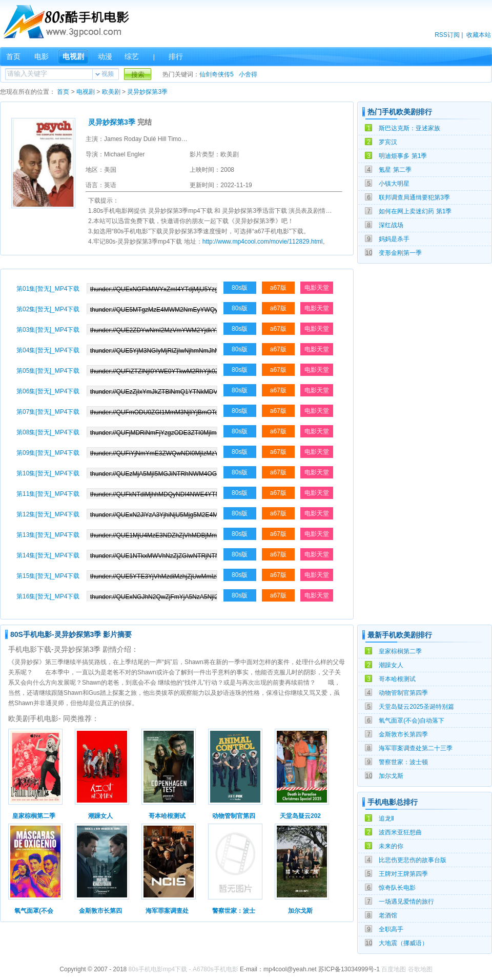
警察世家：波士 (234, 911)
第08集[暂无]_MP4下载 (48, 432)
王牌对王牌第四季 (403, 874)
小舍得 (248, 74)
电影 (42, 56)
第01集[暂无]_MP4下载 (48, 289)
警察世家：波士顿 (403, 762)
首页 (13, 56)
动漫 (105, 56)
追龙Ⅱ (386, 818)
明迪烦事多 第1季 (403, 156)
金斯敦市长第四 (100, 911)
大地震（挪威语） (403, 943)
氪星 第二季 (395, 170)
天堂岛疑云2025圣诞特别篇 (416, 707)
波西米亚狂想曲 (400, 832)
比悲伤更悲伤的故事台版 (413, 860)
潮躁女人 (391, 665)
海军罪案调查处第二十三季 (416, 748)
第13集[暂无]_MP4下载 (48, 535)
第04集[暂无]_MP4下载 (48, 350)
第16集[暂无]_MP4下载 (48, 596)
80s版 (240, 288)
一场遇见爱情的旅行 (406, 902)
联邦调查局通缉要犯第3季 (414, 197)
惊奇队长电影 (397, 888)
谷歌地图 (420, 969)
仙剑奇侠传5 (217, 74)
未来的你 (391, 846)
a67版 (278, 288)
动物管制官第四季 (403, 693)
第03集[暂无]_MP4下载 (48, 330)
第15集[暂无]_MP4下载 (48, 576)
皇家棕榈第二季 (400, 651)
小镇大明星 (394, 184)
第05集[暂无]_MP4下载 (48, 371)
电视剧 (73, 56)
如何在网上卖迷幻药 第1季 (415, 211)
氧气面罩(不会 (34, 911)
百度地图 (394, 969)
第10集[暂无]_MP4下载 (48, 473)
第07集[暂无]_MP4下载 (48, 412)
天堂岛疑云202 (300, 816)
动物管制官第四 (234, 816)
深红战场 (391, 225)
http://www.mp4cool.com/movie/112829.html (263, 242)
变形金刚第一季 (400, 253)
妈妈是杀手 (394, 239)
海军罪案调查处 (167, 911)
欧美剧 (111, 92)
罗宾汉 (388, 142)
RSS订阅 (447, 35)
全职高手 (391, 929)
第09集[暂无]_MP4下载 (48, 453)
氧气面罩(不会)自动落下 (412, 721)
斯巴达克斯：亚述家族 (409, 128)
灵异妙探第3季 (147, 92)
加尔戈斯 (391, 776)
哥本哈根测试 (397, 679)
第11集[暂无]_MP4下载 (48, 494)
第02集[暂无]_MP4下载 (48, 309)
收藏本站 (479, 35)
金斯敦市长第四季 (403, 734)
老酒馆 (388, 915)
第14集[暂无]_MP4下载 (48, 555)
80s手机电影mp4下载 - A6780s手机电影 (183, 969)
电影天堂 (317, 288)
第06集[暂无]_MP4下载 (48, 391)
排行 (176, 56)
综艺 (132, 56)
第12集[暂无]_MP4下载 (48, 514)
